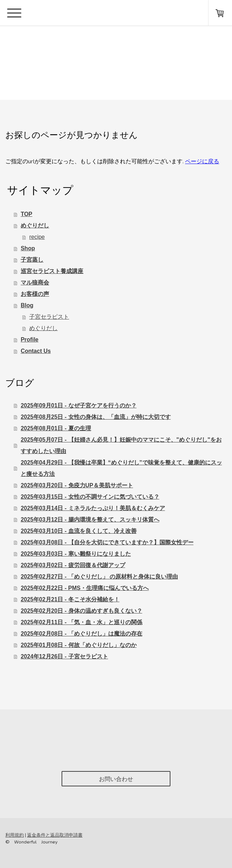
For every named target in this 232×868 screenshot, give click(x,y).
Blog (27, 305)
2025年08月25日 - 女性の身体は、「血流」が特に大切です (96, 417)
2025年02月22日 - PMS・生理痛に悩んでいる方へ (85, 588)
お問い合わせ (116, 779)
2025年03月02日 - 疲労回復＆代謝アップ (73, 565)
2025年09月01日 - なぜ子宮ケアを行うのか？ (78, 405)
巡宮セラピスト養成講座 (52, 271)
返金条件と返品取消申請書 (55, 835)
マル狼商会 (35, 283)
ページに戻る (202, 161)
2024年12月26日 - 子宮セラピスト (64, 656)
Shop (28, 248)
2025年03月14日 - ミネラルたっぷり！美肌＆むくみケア (93, 508)
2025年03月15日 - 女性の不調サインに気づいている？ (90, 497)
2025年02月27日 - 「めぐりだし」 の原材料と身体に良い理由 (99, 577)
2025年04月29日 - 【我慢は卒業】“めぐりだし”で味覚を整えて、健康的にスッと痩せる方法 (121, 468)
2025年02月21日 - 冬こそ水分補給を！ (70, 599)
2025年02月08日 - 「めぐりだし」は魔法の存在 (81, 634)
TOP (27, 214)
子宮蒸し (32, 260)
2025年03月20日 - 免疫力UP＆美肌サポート (77, 485)
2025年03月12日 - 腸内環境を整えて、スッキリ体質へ (90, 520)
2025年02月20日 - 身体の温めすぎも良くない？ (81, 611)
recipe (37, 237)
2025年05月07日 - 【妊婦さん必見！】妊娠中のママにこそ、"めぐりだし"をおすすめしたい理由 (121, 445)
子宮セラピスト (49, 317)
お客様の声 (35, 294)
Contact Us (36, 351)
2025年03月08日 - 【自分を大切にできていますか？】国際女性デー (107, 542)
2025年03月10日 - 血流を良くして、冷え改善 (78, 531)
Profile (30, 340)
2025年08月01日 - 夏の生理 (56, 428)
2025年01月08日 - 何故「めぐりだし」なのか (78, 645)
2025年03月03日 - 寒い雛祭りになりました (76, 554)
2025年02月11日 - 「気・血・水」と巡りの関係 (81, 622)
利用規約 (15, 835)
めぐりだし (35, 225)
